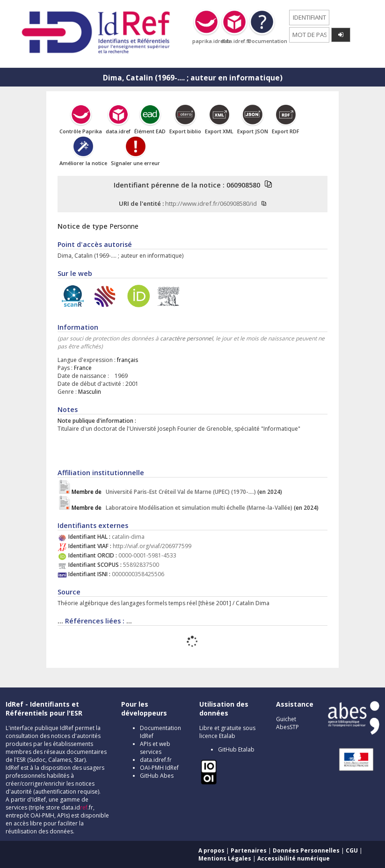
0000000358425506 (138, 574)
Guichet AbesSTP (287, 723)
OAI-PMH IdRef (159, 768)
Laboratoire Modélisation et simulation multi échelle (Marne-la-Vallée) (183, 508)
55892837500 (141, 565)
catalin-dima (128, 537)
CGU (352, 850)
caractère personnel (186, 338)
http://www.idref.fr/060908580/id (211, 203)
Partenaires (249, 850)
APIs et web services (155, 748)
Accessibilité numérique (294, 858)
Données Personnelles (306, 850)
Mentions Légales (225, 858)
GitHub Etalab (236, 749)
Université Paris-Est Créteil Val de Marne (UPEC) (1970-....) (164, 492)
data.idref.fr (156, 760)
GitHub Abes (157, 776)
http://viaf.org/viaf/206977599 (152, 546)
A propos (211, 850)
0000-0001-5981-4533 (147, 555)
